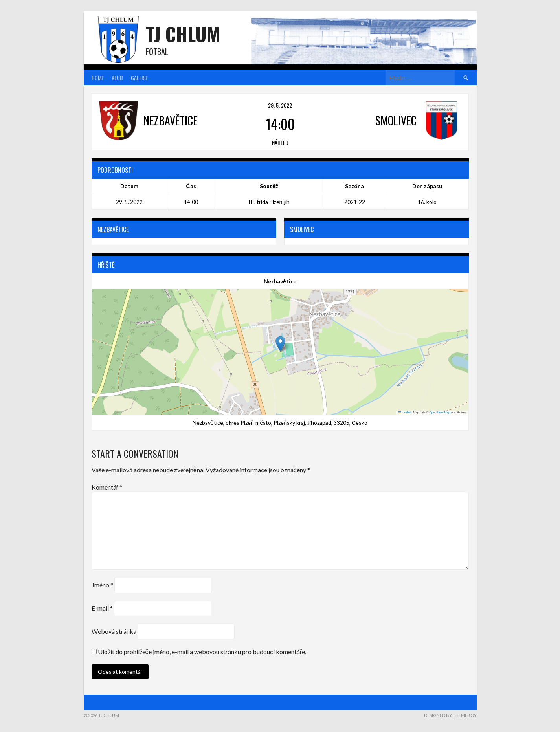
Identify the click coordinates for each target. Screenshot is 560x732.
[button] (280, 344)
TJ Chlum (183, 34)
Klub (117, 78)
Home (98, 78)
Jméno (102, 585)
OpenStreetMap (440, 412)
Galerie (139, 78)
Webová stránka (114, 631)
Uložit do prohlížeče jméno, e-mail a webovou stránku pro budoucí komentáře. (202, 652)
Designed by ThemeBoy (450, 715)
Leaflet (404, 412)
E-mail (102, 608)
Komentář (107, 487)
